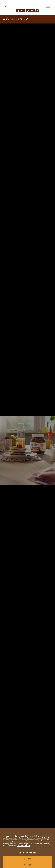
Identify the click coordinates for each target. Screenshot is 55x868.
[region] (27, 848)
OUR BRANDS (12, 19)
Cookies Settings (27, 853)
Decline (28, 859)
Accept (28, 865)
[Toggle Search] (6, 6)
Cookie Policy (23, 846)
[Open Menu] (49, 6)
